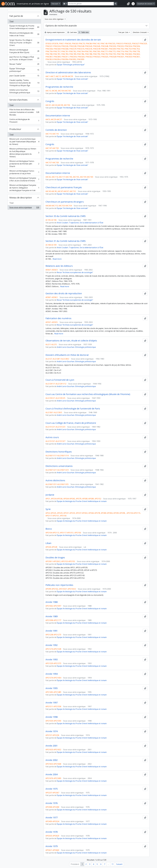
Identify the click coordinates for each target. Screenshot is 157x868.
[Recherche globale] (91, 4)
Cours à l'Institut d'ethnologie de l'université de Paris (73, 409)
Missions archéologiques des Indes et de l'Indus (24, 34)
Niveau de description (21, 198)
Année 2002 (52, 760)
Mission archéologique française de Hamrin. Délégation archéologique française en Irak (24, 188)
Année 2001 (52, 746)
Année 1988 (52, 602)
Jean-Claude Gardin (24, 76)
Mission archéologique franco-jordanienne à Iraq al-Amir (24, 172)
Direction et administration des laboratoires (68, 72)
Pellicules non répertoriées (59, 585)
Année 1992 (52, 645)
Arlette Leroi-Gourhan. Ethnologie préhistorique (24, 91)
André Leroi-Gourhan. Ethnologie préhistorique (76, 347)
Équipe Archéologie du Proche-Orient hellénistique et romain (24, 27)
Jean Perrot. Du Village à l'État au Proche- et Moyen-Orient (24, 58)
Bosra (49, 529)
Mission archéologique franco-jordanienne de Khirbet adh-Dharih (24, 164)
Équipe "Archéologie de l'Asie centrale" (72, 79)
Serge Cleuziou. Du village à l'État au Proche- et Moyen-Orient (24, 43)
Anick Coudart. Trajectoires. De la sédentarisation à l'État (80, 223)
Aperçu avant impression (55, 32)
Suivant (119, 864)
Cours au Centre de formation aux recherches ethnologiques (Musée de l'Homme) (88, 394)
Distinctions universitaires (59, 466)
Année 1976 (52, 803)
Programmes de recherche (59, 87)
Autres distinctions (55, 480)
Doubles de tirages (55, 558)
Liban (48, 543)
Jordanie (50, 495)
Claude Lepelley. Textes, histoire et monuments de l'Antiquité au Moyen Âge (24, 83)
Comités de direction (56, 130)
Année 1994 (52, 674)
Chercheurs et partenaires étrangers (65, 202)
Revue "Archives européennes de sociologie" (75, 272)
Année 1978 (52, 832)
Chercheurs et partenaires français (64, 187)
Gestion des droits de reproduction (64, 293)
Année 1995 (52, 688)
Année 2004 (52, 774)
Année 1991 (52, 631)
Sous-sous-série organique (24, 208)
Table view (84, 32)
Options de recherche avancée (61, 26)
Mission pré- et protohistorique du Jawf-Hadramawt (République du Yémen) (24, 142)
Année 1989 (52, 616)
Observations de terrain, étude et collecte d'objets (71, 341)
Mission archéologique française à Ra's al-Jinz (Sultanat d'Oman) (24, 179)
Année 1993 (52, 660)
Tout (11, 21)
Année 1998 (52, 717)
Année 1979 (52, 846)
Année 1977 (52, 818)
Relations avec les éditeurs (59, 266)
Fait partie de (16, 16)
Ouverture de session (145, 4)
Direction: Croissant (140, 32)
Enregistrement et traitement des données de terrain (73, 40)
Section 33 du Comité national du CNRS (66, 216)
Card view (72, 32)
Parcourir (55, 4)
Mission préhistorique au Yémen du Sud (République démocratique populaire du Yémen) (24, 153)
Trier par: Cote (123, 32)
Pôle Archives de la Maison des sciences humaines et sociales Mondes (24, 112)
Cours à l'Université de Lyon (60, 380)
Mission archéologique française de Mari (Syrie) (24, 51)
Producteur (15, 129)
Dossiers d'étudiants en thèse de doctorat (67, 355)
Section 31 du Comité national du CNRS (66, 241)
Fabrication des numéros (58, 318)
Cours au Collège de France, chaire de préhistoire (71, 423)
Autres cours (52, 437)
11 (113, 864)
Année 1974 (52, 731)
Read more (57, 259)
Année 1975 (52, 789)
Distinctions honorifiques (59, 452)
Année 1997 (52, 703)
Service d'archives (18, 100)
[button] (128, 4)
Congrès (50, 101)
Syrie (48, 509)
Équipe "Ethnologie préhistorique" (24, 70)
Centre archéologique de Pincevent (24, 121)
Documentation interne (58, 116)
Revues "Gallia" (24, 65)
